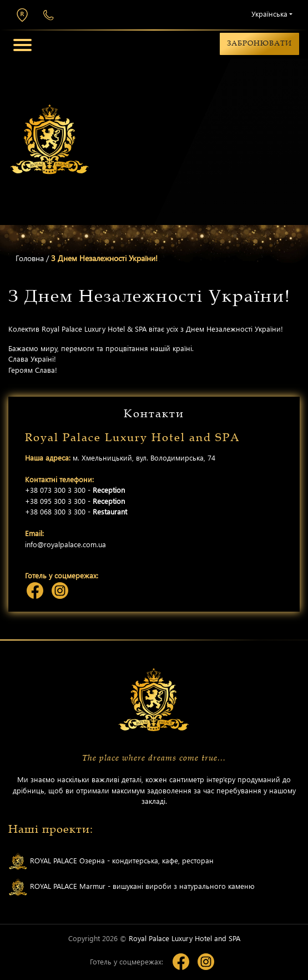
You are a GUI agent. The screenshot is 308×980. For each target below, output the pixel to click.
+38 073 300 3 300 (49, 15)
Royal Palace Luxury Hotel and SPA (185, 938)
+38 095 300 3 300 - (75, 501)
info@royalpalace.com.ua (65, 544)
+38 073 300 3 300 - (75, 490)
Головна (30, 258)
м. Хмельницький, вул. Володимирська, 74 (22, 15)
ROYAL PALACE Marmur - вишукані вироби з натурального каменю (132, 887)
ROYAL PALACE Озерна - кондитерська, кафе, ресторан (111, 861)
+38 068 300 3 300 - (76, 511)
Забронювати (259, 43)
